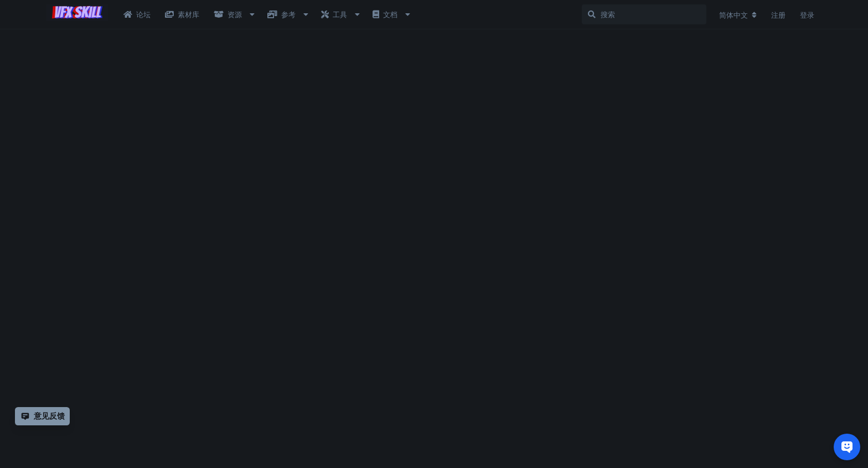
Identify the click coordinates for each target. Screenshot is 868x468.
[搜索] (644, 14)
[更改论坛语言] (738, 15)
